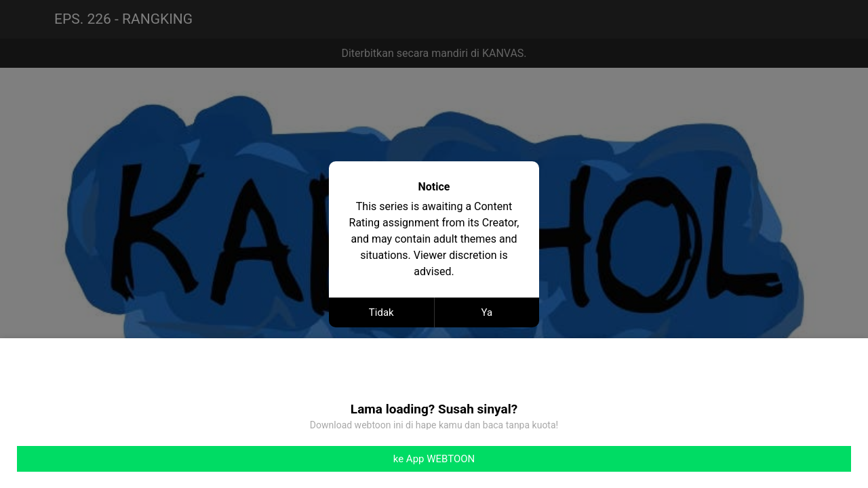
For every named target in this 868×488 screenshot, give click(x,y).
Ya (487, 312)
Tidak (381, 312)
